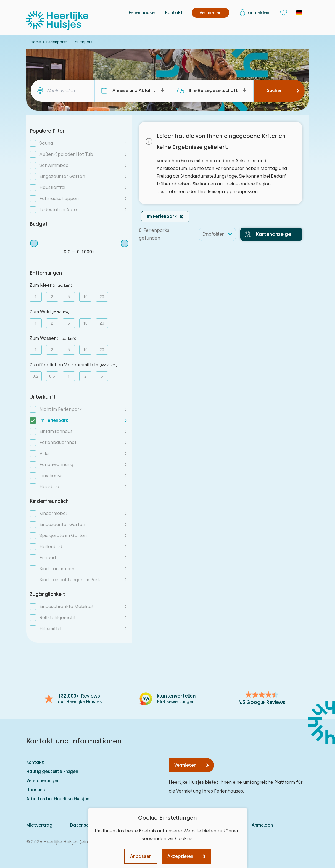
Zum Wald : (50, 312)
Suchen (275, 90)
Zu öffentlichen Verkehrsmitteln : (74, 365)
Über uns (36, 790)
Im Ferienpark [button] (162, 216)
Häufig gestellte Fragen (52, 771)
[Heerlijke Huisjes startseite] (57, 20)
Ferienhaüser (143, 13)
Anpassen (141, 856)
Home (36, 42)
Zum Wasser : (53, 338)
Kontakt (174, 13)
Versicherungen (43, 781)
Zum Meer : (51, 285)
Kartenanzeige (268, 234)
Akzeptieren (180, 856)
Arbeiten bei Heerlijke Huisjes (58, 799)
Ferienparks (57, 42)
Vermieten (185, 765)
